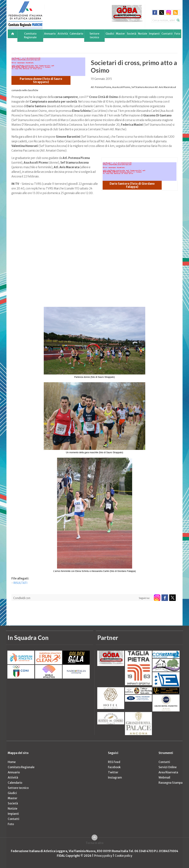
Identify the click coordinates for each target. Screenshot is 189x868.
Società (132, 34)
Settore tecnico (94, 35)
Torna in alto (95, 843)
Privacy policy (103, 856)
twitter (162, 12)
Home (12, 762)
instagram (169, 12)
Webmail (164, 778)
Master (120, 34)
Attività (63, 34)
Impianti (154, 34)
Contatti (167, 34)
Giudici (110, 34)
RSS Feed (114, 762)
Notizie (143, 34)
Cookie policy (123, 856)
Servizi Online (168, 767)
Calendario (76, 34)
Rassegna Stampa (171, 783)
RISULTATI (20, 583)
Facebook (114, 767)
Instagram (115, 778)
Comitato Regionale (30, 35)
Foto (177, 34)
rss (175, 12)
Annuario (50, 34)
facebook (155, 12)
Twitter (113, 772)
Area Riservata (168, 772)
